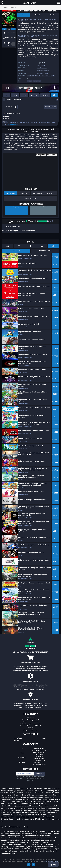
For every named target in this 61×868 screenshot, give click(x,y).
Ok (29, 865)
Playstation (22, 760)
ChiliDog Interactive (44, 71)
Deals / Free (39, 759)
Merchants (18, 742)
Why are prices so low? (31, 724)
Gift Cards (39, 757)
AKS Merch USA (39, 765)
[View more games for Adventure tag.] (37, 82)
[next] (13, 29)
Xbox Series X (46, 76)
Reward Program (39, 755)
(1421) (39, 224)
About (37, 15)
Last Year (24, 195)
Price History (17, 100)
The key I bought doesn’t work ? (30, 726)
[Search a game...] (30, 8)
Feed (52, 15)
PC (28, 76)
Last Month (51, 195)
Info (23, 15)
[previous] (4, 29)
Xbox (22, 755)
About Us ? (31, 720)
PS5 (33, 76)
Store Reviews (39, 761)
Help (53, 865)
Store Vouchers (39, 751)
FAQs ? (31, 730)
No (33, 865)
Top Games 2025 (39, 763)
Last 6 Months (37, 195)
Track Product (30, 201)
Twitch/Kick (18, 740)
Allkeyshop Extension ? (31, 732)
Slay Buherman (42, 68)
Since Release (10, 195)
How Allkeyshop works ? (30, 722)
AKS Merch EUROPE (39, 767)
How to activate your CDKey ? (31, 728)
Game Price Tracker (39, 753)
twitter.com (41, 65)
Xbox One (38, 76)
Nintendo (22, 764)
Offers (7, 100)
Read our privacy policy (51, 862)
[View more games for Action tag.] (30, 82)
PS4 (30, 76)
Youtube (43, 740)
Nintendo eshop (43, 73)
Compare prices (13, 127)
